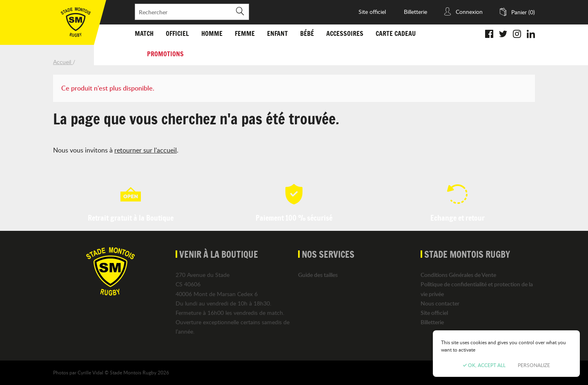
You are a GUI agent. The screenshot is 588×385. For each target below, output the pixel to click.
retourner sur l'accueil (146, 150)
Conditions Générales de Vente (458, 275)
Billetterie (415, 12)
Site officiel (372, 12)
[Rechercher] (192, 12)
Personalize (534, 365)
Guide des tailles (318, 275)
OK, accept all (484, 365)
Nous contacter (440, 303)
